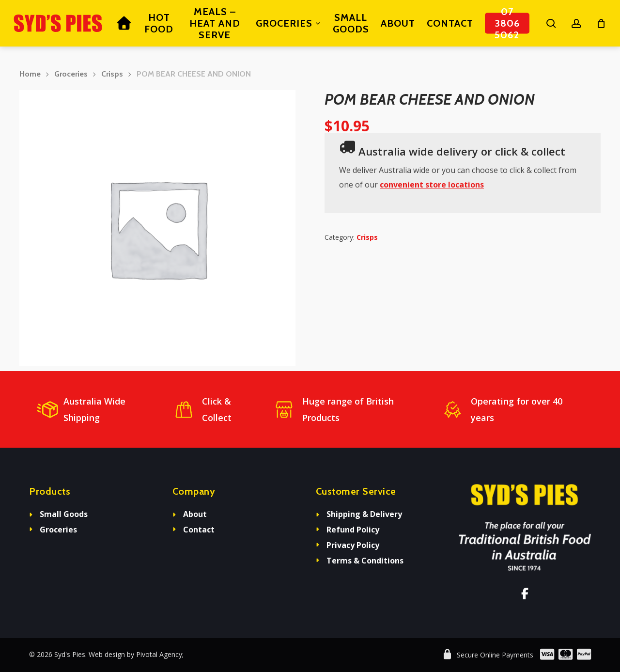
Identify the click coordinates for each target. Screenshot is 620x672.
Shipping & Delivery (364, 514)
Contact (199, 530)
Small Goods (64, 514)
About (195, 514)
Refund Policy (353, 530)
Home (30, 74)
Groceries (71, 74)
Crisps (112, 74)
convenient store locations (432, 185)
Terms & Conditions (365, 561)
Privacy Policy (353, 545)
